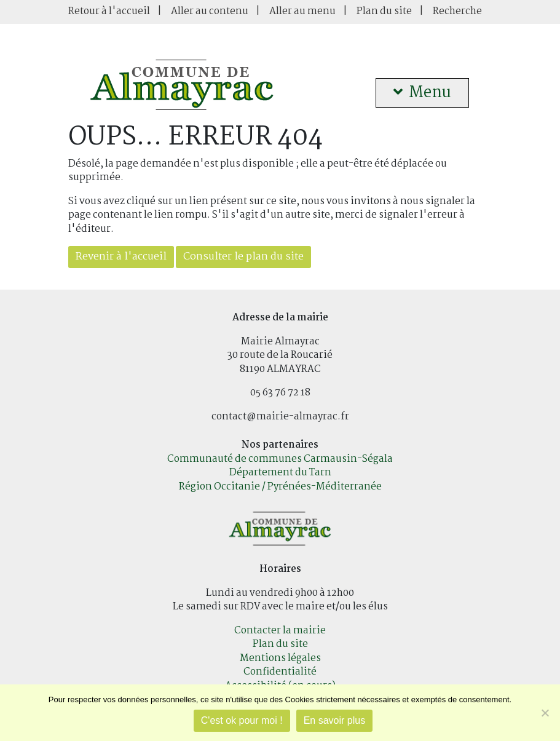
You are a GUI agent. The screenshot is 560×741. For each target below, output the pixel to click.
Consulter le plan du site (243, 257)
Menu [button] (422, 93)
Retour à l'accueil (109, 11)
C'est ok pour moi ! (242, 720)
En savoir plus (335, 720)
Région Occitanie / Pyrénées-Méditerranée (280, 487)
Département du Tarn (280, 473)
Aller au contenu (210, 11)
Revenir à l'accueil (121, 257)
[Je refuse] (545, 713)
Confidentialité (280, 672)
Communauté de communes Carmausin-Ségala (280, 459)
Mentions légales (280, 658)
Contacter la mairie (280, 631)
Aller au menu (302, 11)
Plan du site (384, 11)
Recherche (457, 11)
